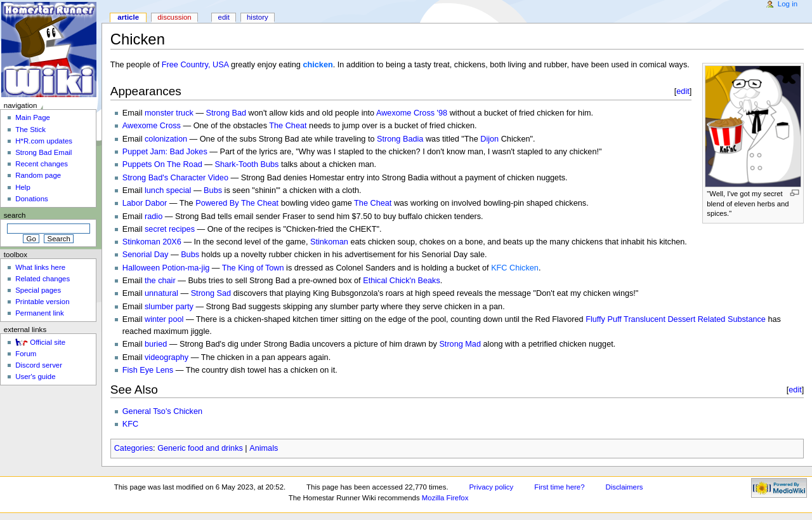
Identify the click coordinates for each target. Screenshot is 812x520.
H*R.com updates (44, 141)
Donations (32, 199)
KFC (130, 424)
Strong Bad (226, 113)
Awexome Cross (152, 126)
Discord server (39, 365)
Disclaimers (624, 487)
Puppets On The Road (162, 164)
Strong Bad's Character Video (175, 178)
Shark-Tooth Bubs (247, 164)
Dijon (489, 139)
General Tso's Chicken (162, 411)
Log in (788, 4)
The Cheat (288, 126)
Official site (48, 342)
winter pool (164, 319)
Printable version (42, 302)
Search (15, 215)
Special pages (38, 290)
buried (156, 344)
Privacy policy (491, 487)
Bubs (213, 190)
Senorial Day (146, 255)
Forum (26, 354)
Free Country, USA (195, 65)
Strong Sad (211, 293)
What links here (40, 267)
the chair (160, 281)
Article (128, 17)
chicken (318, 65)
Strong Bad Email (43, 152)
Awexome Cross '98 (412, 113)
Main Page (33, 117)
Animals (264, 448)
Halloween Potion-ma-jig (166, 268)
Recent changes (42, 164)
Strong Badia (400, 139)
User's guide (35, 377)
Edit (224, 17)
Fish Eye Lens (148, 370)
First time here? (559, 487)
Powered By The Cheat (237, 203)
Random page (38, 175)
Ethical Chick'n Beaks (402, 281)
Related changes (43, 279)
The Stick (30, 130)
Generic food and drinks (200, 448)
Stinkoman (329, 242)
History (258, 17)
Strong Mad (460, 344)
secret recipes (170, 229)
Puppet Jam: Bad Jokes (165, 152)
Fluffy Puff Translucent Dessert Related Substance (676, 319)
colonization (166, 139)
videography (167, 357)
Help (23, 187)
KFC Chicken (515, 268)
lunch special (168, 190)
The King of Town (253, 268)
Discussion (174, 17)
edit (683, 91)
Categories (134, 448)
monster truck (169, 113)
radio (154, 217)
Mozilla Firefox (445, 498)
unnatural (161, 293)
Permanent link (39, 313)
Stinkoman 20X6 (152, 242)
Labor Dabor (145, 203)
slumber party (169, 307)
